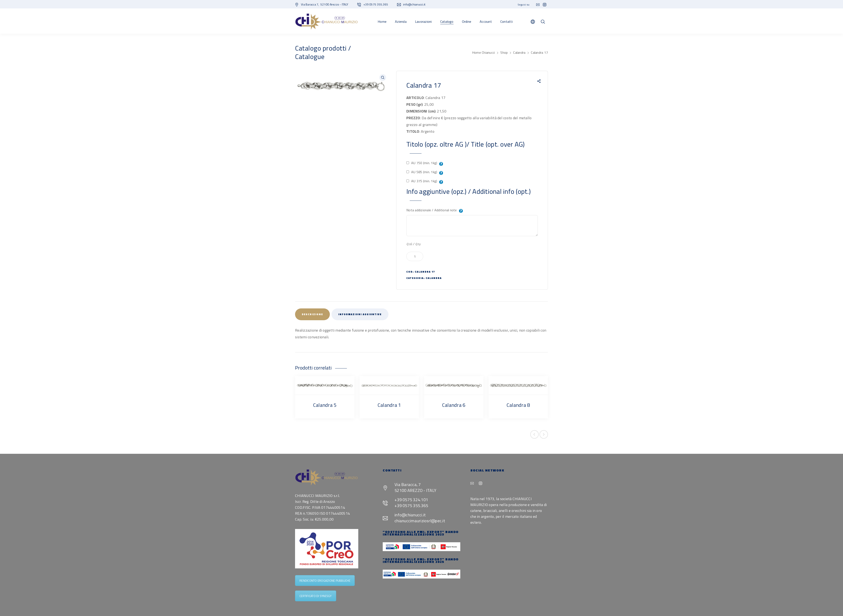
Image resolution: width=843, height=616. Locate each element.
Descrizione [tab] (312, 314)
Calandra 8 (518, 405)
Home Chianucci (484, 52)
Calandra (519, 52)
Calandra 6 (454, 405)
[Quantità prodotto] (415, 256)
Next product (544, 434)
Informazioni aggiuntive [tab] (360, 314)
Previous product (534, 434)
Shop (504, 52)
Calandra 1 (389, 405)
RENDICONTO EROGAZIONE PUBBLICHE (325, 581)
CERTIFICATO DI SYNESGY (316, 596)
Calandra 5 (325, 405)
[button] (383, 78)
